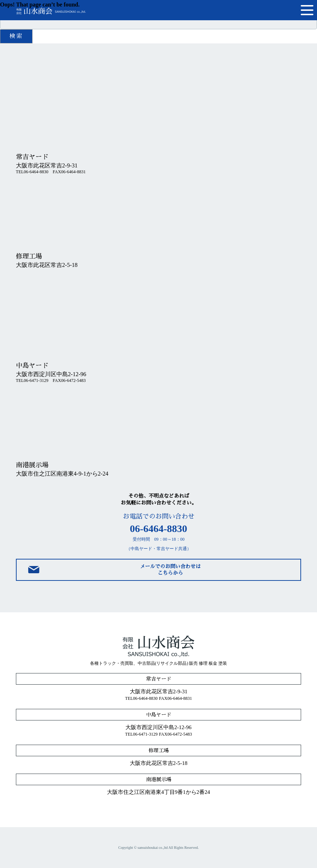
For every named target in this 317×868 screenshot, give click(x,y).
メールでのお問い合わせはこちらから (170, 570)
